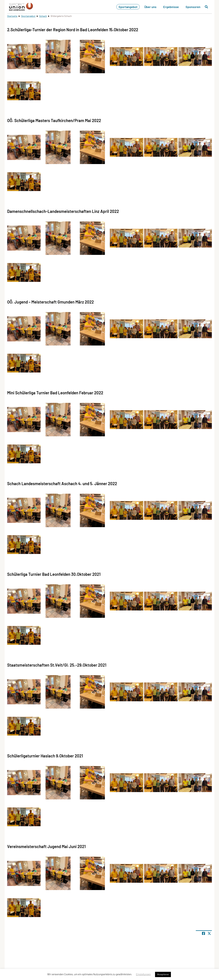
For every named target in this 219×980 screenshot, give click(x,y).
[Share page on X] (209, 933)
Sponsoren (193, 7)
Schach (43, 16)
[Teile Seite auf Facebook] (203, 933)
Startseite (12, 16)
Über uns (150, 7)
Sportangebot (128, 7)
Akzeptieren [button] (163, 974)
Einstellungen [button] (143, 974)
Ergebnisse (171, 7)
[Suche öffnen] (206, 7)
